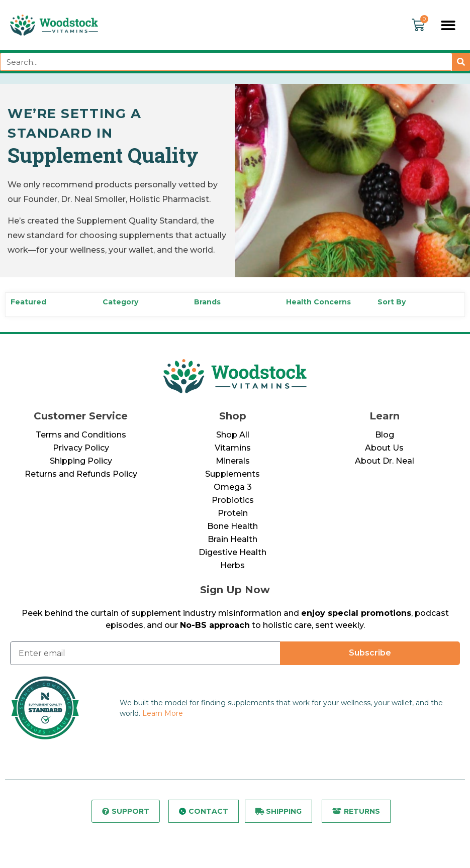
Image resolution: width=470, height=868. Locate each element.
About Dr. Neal (385, 461)
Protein (233, 513)
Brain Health (232, 539)
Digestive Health (232, 552)
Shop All (233, 435)
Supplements (232, 474)
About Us (384, 448)
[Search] (461, 62)
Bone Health (232, 526)
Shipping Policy (81, 461)
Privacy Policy (81, 448)
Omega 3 (233, 487)
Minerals (233, 461)
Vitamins (233, 448)
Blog (385, 435)
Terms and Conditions (81, 435)
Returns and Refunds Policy (81, 474)
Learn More (163, 713)
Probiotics (233, 500)
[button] (449, 25)
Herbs (232, 565)
